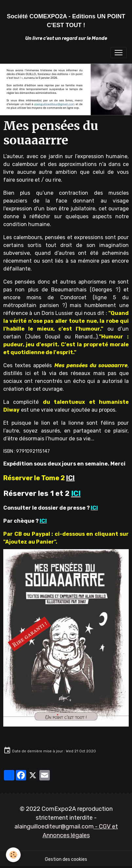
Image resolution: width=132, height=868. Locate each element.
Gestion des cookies (66, 859)
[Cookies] (13, 855)
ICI (70, 478)
